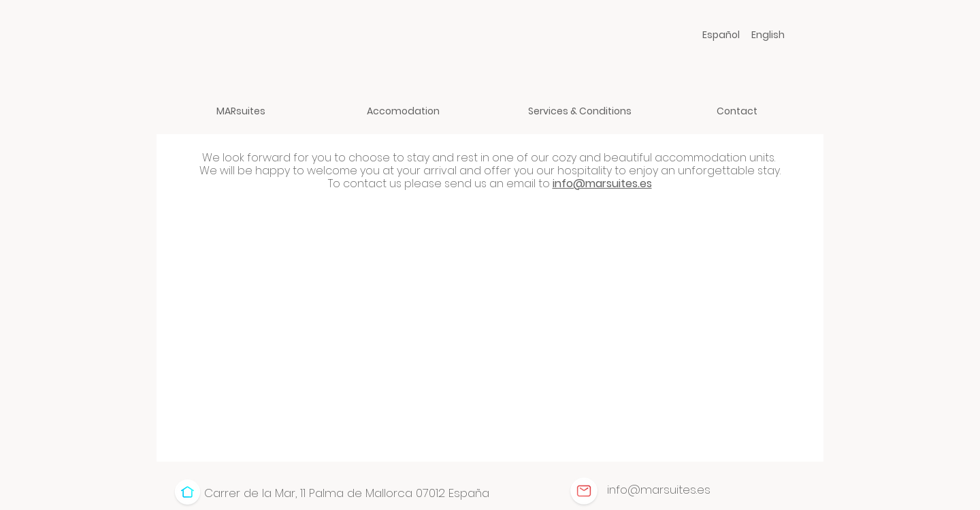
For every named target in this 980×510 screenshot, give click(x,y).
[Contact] (737, 111)
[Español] (721, 35)
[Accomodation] (403, 111)
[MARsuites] (241, 111)
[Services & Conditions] (579, 111)
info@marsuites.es (602, 184)
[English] (768, 35)
